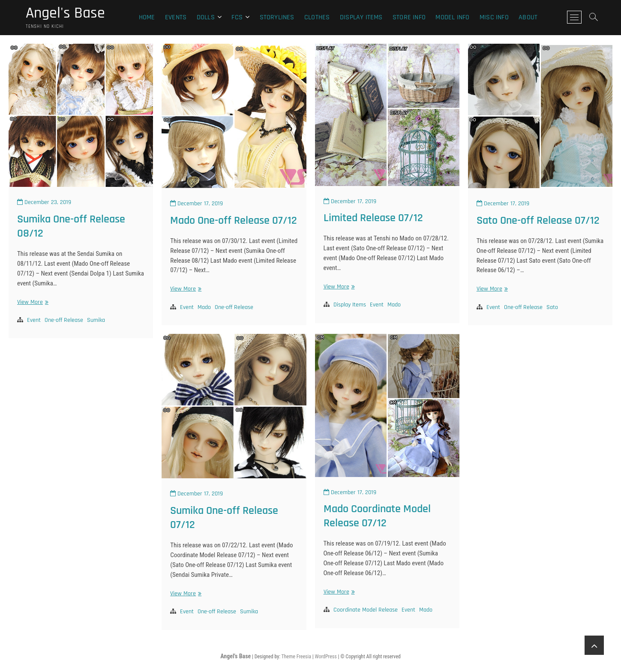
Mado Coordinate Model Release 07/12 (377, 516)
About (528, 17)
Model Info (452, 17)
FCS (237, 17)
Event (34, 320)
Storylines (277, 17)
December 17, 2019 (196, 204)
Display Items (361, 17)
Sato (552, 307)
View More (32, 302)
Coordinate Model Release (366, 610)
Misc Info (494, 17)
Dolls (206, 17)
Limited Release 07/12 (373, 218)
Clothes (317, 17)
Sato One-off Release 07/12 (538, 220)
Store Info (409, 17)
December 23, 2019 (44, 202)
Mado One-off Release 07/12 (234, 220)
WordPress (325, 657)
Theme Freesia (296, 657)
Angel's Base (65, 13)
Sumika (96, 320)
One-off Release (64, 320)
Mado (204, 307)
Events (176, 17)
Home (147, 17)
